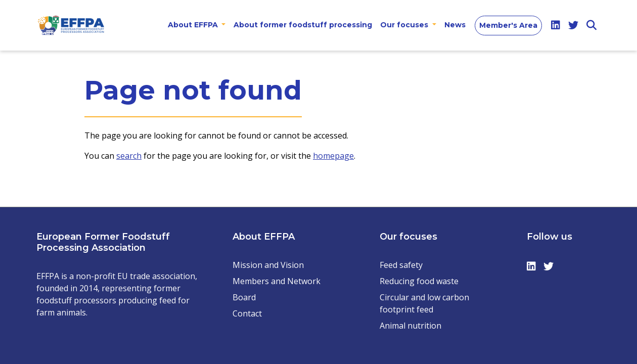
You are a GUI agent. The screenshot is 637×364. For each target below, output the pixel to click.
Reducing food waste (419, 281)
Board (244, 297)
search (129, 156)
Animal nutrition (411, 326)
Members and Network (277, 281)
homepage (333, 156)
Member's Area (508, 25)
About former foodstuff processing (303, 25)
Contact (247, 313)
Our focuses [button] (405, 25)
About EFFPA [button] (194, 25)
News (455, 25)
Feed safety (401, 265)
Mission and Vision (268, 265)
